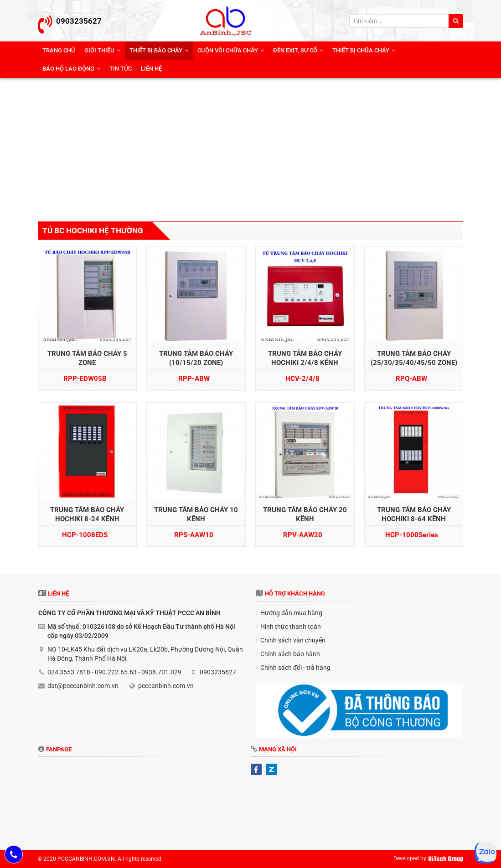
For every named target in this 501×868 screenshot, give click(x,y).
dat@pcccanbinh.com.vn (83, 686)
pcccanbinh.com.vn (166, 686)
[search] (456, 21)
